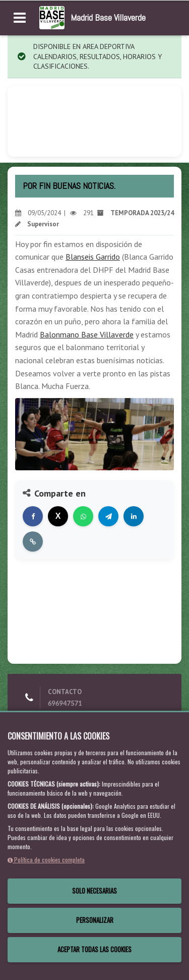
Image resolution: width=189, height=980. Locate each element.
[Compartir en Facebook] (33, 516)
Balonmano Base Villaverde (87, 334)
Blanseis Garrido (93, 257)
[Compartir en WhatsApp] (83, 516)
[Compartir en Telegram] (108, 516)
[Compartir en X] (58, 516)
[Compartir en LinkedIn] (134, 516)
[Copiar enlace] (33, 542)
